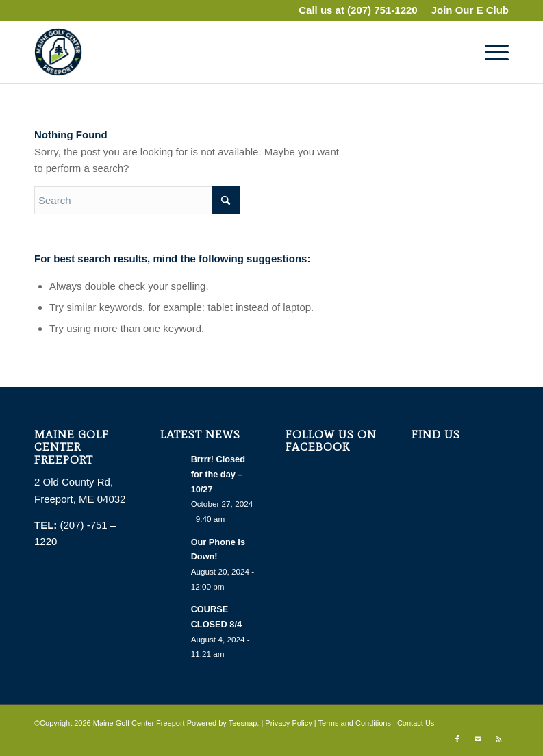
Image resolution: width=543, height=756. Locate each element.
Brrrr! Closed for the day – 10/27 (218, 474)
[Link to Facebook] (457, 739)
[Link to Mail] (478, 739)
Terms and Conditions (355, 723)
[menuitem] (467, 10)
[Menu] (490, 52)
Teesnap (243, 723)
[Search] (137, 200)
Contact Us (416, 723)
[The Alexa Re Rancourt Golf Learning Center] (58, 52)
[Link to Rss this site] (498, 739)
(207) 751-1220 (382, 10)
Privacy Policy (288, 723)
